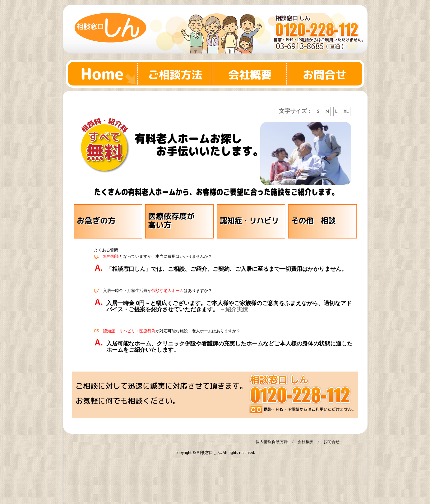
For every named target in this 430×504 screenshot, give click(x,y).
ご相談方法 (178, 74)
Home (103, 74)
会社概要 (252, 74)
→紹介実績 (234, 309)
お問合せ (327, 74)
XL (346, 111)
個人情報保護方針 (272, 442)
